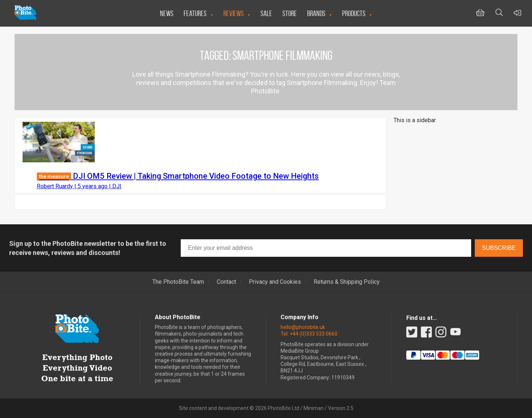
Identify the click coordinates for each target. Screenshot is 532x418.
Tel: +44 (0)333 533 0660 (309, 334)
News (167, 13)
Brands (316, 13)
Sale (266, 13)
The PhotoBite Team (178, 282)
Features (195, 13)
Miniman (314, 408)
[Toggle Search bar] (499, 13)
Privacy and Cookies (275, 282)
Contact (226, 282)
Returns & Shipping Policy (347, 282)
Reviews (234, 13)
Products (354, 13)
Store (290, 13)
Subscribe (499, 248)
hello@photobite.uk (303, 327)
